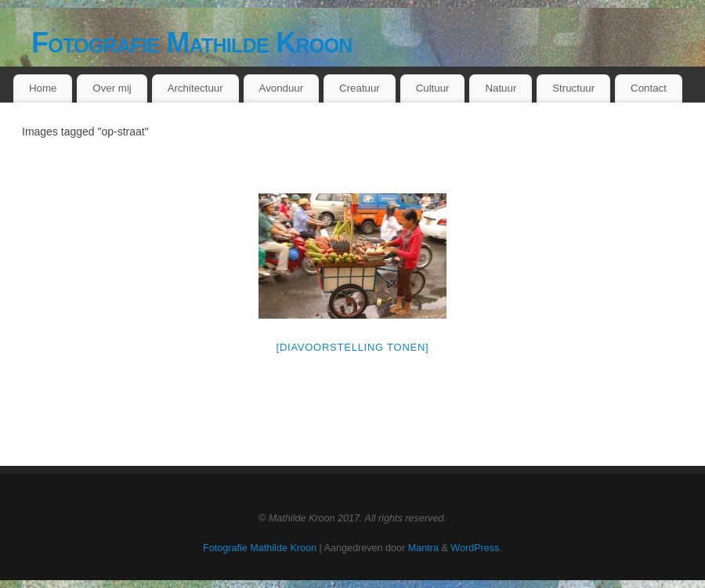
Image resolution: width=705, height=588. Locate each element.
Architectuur (195, 88)
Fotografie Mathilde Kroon (192, 43)
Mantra (423, 548)
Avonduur (282, 88)
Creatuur (360, 88)
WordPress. (476, 548)
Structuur (573, 88)
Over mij (112, 88)
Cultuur (433, 88)
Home (43, 88)
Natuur (501, 88)
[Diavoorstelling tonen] (353, 347)
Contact (649, 88)
